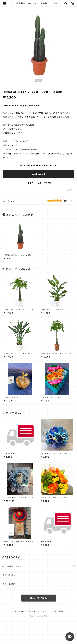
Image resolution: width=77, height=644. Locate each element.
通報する (70, 190)
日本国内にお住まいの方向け (39, 183)
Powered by (38, 616)
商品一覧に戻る (39, 598)
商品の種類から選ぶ (12, 566)
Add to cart (39, 174)
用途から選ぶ (9, 575)
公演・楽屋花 (9, 584)
